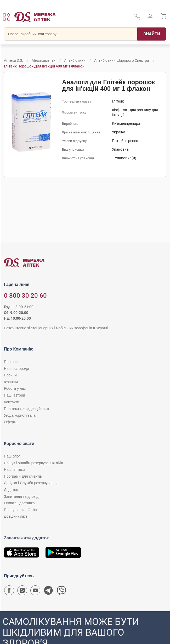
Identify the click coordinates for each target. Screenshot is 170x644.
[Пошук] (152, 34)
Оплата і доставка (19, 503)
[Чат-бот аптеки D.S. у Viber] (61, 592)
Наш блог (12, 456)
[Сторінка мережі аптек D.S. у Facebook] (9, 592)
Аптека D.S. (13, 60)
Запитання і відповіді (22, 496)
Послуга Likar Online (21, 510)
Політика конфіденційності (26, 409)
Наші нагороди (16, 369)
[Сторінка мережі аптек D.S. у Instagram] (22, 592)
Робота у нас (15, 388)
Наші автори (15, 395)
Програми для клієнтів (23, 476)
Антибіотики (75, 60)
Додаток (11, 490)
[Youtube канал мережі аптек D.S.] (35, 592)
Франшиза (13, 382)
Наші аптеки (14, 470)
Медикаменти (44, 60)
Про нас (11, 362)
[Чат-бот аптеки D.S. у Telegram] (48, 592)
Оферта (11, 422)
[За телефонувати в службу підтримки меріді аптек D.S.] (137, 18)
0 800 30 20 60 (25, 296)
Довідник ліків (16, 516)
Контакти (12, 402)
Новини (10, 375)
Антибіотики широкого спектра (122, 60)
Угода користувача (20, 415)
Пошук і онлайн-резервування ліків (33, 463)
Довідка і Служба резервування (31, 483)
